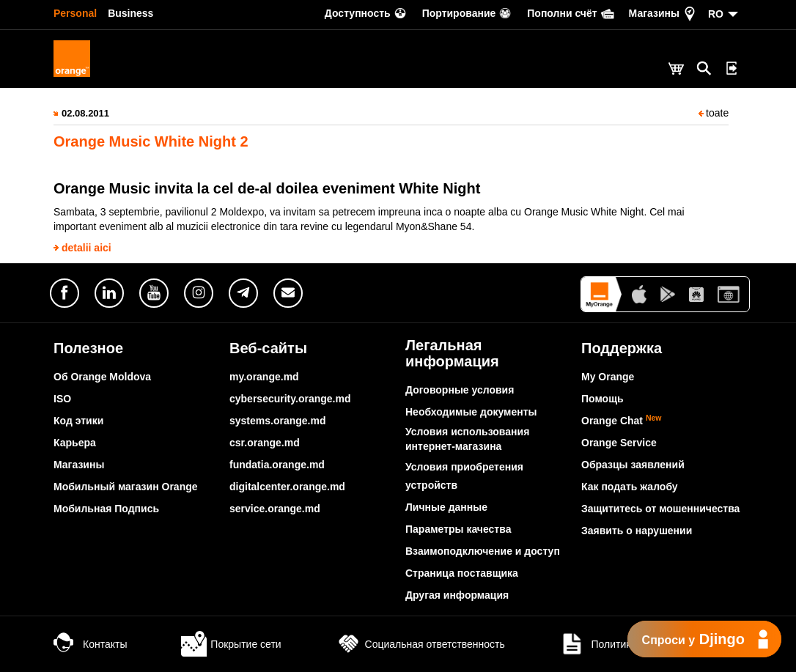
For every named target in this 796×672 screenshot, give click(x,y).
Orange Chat (622, 421)
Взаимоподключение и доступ (483, 551)
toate (714, 113)
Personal (75, 13)
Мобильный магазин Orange (126, 487)
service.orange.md (275, 509)
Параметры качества (458, 529)
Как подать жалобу (630, 487)
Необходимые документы (471, 412)
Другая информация (457, 595)
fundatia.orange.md (277, 465)
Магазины (79, 465)
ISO (62, 399)
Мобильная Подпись (106, 509)
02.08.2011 (85, 113)
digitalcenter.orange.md (287, 487)
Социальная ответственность (420, 644)
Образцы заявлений (633, 465)
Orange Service (619, 443)
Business (130, 13)
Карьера (75, 443)
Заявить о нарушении (637, 531)
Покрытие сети (231, 644)
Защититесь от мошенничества (660, 509)
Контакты (90, 644)
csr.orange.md (265, 443)
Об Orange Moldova (102, 377)
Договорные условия (460, 390)
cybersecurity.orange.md (290, 399)
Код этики (78, 421)
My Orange (608, 377)
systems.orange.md (278, 421)
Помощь (602, 399)
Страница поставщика (462, 573)
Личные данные (446, 507)
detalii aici (86, 248)
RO (716, 14)
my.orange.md (264, 377)
